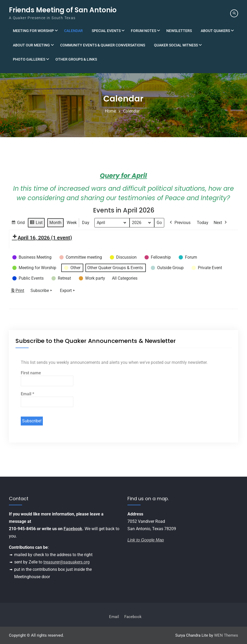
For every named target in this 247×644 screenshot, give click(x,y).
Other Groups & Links (76, 59)
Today (203, 223)
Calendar (73, 31)
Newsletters (179, 31)
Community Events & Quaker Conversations (103, 45)
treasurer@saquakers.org (66, 562)
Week (72, 223)
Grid (18, 223)
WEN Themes (226, 635)
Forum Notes (143, 31)
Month (55, 223)
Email (27, 394)
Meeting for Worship (33, 31)
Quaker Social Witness (176, 45)
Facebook (73, 529)
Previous (180, 223)
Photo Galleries (29, 59)
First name (31, 373)
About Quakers (215, 31)
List (36, 223)
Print (17, 292)
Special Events (106, 31)
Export (68, 291)
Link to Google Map (146, 540)
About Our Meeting (31, 45)
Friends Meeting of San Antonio (63, 10)
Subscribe (42, 291)
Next (221, 223)
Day (86, 223)
